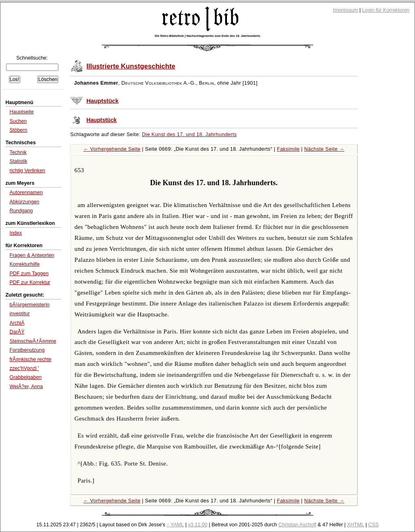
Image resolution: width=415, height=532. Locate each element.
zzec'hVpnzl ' (24, 368)
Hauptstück (102, 101)
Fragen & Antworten (32, 255)
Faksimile (288, 149)
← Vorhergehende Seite (112, 149)
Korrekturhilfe (24, 264)
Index (16, 233)
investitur (19, 314)
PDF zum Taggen (29, 273)
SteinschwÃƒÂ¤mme (33, 341)
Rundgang (21, 211)
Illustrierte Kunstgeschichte (131, 66)
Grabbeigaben (25, 377)
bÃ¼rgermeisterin (29, 305)
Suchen (18, 121)
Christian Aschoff (297, 525)
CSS (374, 525)
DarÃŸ (17, 332)
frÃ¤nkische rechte (30, 359)
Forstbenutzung (27, 350)
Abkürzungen (24, 202)
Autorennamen (26, 192)
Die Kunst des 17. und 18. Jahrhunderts (189, 135)
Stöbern (18, 130)
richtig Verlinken (27, 171)
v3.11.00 (198, 525)
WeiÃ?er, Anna (26, 387)
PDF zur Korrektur (30, 282)
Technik (18, 152)
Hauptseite (21, 112)
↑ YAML (175, 525)
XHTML (355, 525)
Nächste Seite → (324, 149)
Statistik (18, 161)
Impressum (346, 10)
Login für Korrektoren (386, 10)
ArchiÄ (17, 323)
